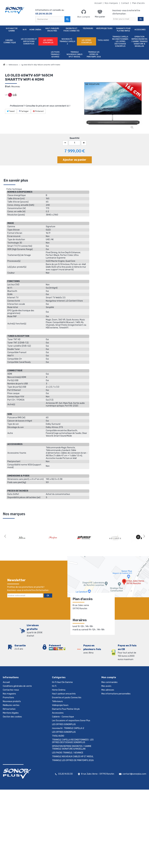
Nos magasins (9, 694)
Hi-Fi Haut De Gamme (12, 30)
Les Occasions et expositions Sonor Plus (29, 41)
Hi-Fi (25, 30)
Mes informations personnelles (116, 694)
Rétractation (9, 709)
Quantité (74, 138)
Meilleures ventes (11, 705)
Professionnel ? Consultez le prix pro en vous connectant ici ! (40, 106)
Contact (125, 3)
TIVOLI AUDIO (103, 40)
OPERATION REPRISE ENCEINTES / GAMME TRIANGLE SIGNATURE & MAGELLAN (139, 41)
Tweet (11, 111)
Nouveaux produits (12, 701)
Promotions (8, 698)
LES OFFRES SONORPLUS (48, 41)
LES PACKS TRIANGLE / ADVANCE (55, 54)
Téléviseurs (88, 28)
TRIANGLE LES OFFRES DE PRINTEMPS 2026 (94, 54)
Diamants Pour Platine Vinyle (123, 30)
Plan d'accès (138, 3)
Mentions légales (11, 713)
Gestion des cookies (12, 717)
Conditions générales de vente (17, 686)
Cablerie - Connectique (10, 41)
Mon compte (84, 14)
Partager (24, 111)
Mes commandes (109, 682)
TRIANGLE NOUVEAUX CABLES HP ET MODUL (75, 54)
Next (144, 537)
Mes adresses (108, 690)
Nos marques (111, 3)
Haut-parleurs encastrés (52, 30)
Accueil (98, 3)
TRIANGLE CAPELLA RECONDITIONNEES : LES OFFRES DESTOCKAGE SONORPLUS (120, 41)
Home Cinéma (35, 30)
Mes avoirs (106, 686)
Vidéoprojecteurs (104, 28)
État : (8, 87)
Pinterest (38, 111)
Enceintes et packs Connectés (72, 30)
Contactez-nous (11, 690)
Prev (5, 537)
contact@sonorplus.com (134, 774)
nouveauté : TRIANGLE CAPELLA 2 (67, 41)
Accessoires (140, 30)
